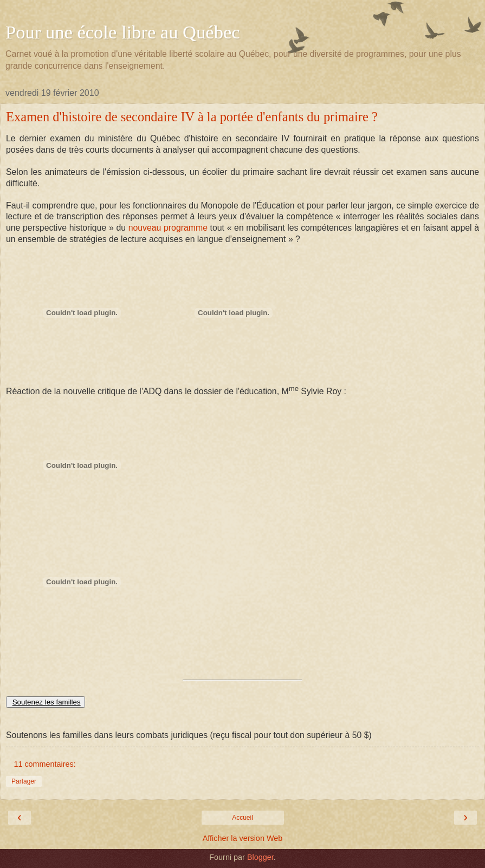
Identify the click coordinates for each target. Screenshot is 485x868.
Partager (24, 781)
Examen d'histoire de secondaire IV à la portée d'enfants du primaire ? (192, 117)
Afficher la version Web (243, 838)
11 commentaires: (44, 764)
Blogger (260, 857)
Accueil (243, 818)
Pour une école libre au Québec (123, 32)
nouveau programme (168, 228)
